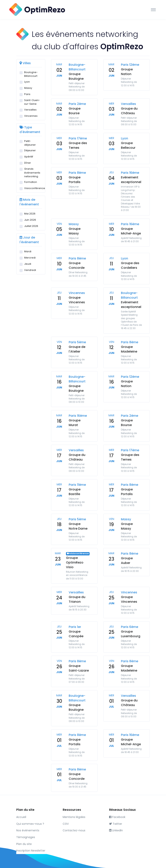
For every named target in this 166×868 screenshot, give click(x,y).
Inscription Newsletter (31, 851)
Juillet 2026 (31, 226)
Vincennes (31, 116)
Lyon (27, 82)
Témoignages (26, 837)
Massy (28, 88)
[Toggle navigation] (153, 10)
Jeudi (28, 264)
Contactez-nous (74, 830)
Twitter (116, 824)
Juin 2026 (30, 220)
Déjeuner (30, 150)
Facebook (117, 817)
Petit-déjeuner (30, 143)
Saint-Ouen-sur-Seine (32, 102)
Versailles (30, 110)
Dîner (28, 163)
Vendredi (30, 270)
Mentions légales (74, 817)
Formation (31, 182)
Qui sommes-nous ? (30, 824)
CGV (66, 824)
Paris (27, 94)
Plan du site (24, 844)
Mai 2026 (30, 214)
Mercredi (30, 258)
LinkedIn (116, 830)
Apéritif (29, 157)
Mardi (28, 251)
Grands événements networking (32, 172)
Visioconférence (35, 188)
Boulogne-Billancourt (31, 74)
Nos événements (28, 830)
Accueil (21, 817)
